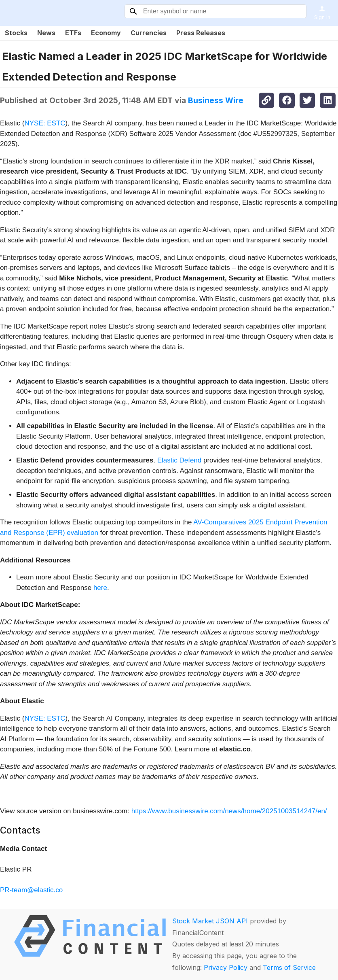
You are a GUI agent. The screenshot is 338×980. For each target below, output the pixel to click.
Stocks (16, 33)
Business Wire (216, 100)
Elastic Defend (180, 460)
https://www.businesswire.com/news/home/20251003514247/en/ (229, 811)
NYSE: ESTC (45, 123)
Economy (106, 33)
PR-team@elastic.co (31, 890)
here (100, 588)
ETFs (73, 33)
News (46, 33)
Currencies (149, 33)
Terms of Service (289, 967)
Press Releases (201, 33)
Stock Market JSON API (210, 921)
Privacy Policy (226, 967)
